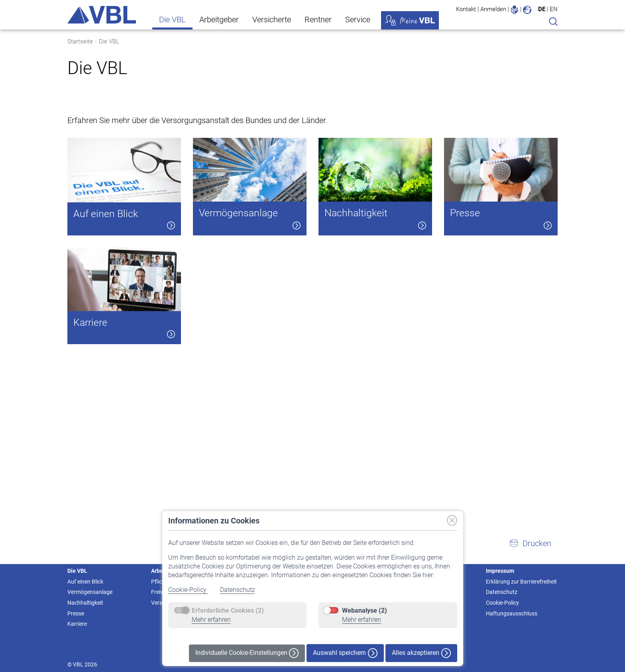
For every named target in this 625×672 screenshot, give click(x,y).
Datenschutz (238, 590)
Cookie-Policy (188, 590)
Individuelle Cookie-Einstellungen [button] (247, 653)
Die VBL (172, 20)
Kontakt (466, 9)
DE (542, 9)
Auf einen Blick (85, 582)
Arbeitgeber (219, 20)
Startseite (80, 41)
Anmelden (493, 9)
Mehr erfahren (211, 620)
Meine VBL (410, 20)
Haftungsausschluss (512, 613)
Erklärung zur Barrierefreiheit (521, 582)
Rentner (318, 20)
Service (358, 20)
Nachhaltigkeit (85, 603)
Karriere (77, 624)
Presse (76, 613)
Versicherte (272, 20)
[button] (530, 543)
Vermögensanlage (90, 592)
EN (554, 9)
